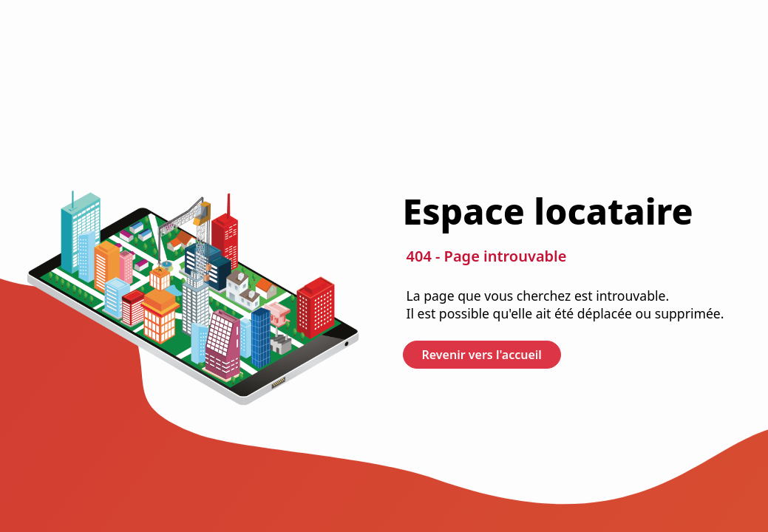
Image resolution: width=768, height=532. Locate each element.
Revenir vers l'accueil (482, 355)
